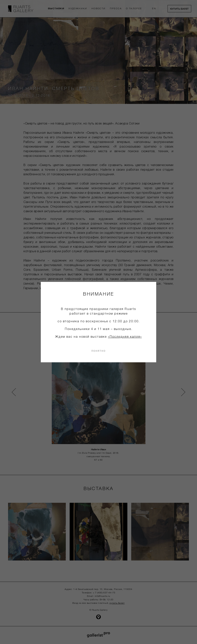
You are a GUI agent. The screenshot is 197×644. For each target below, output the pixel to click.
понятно (98, 351)
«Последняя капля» (125, 337)
